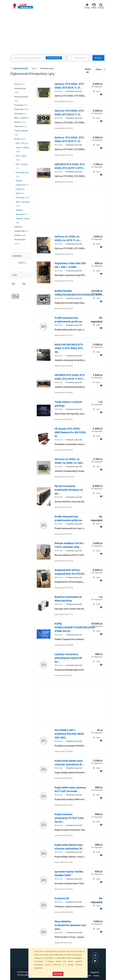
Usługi (17, 235)
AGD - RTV (21, 143)
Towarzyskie (20, 239)
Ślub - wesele (20, 118)
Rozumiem (58, 974)
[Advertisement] (58, 33)
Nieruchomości (21, 97)
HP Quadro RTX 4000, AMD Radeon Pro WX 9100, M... (70, 432)
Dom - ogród (21, 156)
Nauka (17, 122)
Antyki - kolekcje (23, 147)
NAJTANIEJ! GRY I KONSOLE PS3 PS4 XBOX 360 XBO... (69, 734)
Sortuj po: (88, 71)
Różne (17, 139)
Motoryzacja (20, 88)
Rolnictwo (19, 126)
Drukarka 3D (62, 898)
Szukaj (98, 58)
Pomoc (96, 976)
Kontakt (88, 976)
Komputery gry (47, 68)
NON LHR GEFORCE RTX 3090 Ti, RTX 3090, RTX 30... (69, 348)
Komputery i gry (22, 172)
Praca (17, 84)
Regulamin (95, 972)
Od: (14, 284)
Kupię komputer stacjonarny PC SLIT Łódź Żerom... (69, 818)
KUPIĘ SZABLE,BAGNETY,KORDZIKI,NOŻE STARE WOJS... (75, 627)
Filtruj (15, 296)
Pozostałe (20, 197)
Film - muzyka (22, 164)
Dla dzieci (19, 114)
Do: (24, 284)
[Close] (84, 951)
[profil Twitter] (95, 961)
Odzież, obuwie (21, 131)
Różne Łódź (59, 91)
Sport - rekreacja (23, 202)
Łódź (21, 263)
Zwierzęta (19, 109)
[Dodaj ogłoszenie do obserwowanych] (101, 95)
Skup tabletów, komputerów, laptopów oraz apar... (70, 925)
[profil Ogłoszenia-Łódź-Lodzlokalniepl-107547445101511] (95, 955)
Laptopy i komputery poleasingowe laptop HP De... (68, 658)
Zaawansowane (54, 58)
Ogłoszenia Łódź (23, 6)
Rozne (34, 68)
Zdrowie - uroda (22, 218)
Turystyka (19, 105)
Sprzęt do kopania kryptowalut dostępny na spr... (69, 490)
